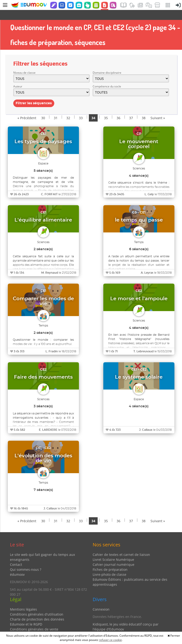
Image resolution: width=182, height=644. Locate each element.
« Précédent (27, 108)
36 (118, 108)
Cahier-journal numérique (114, 555)
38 (144, 108)
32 (68, 108)
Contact (16, 555)
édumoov (17, 565)
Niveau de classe (24, 63)
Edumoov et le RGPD (26, 614)
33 (81, 108)
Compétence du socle (107, 76)
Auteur (18, 76)
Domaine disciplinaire (107, 63)
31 (56, 108)
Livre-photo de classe (109, 565)
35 (106, 108)
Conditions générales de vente (34, 619)
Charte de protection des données (37, 609)
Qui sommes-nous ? (26, 560)
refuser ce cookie (110, 640)
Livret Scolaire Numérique (113, 550)
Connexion (101, 599)
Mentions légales (23, 599)
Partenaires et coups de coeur (116, 627)
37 (131, 108)
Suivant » (158, 108)
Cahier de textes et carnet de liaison (121, 545)
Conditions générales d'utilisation (37, 604)
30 (43, 108)
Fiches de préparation (110, 560)
